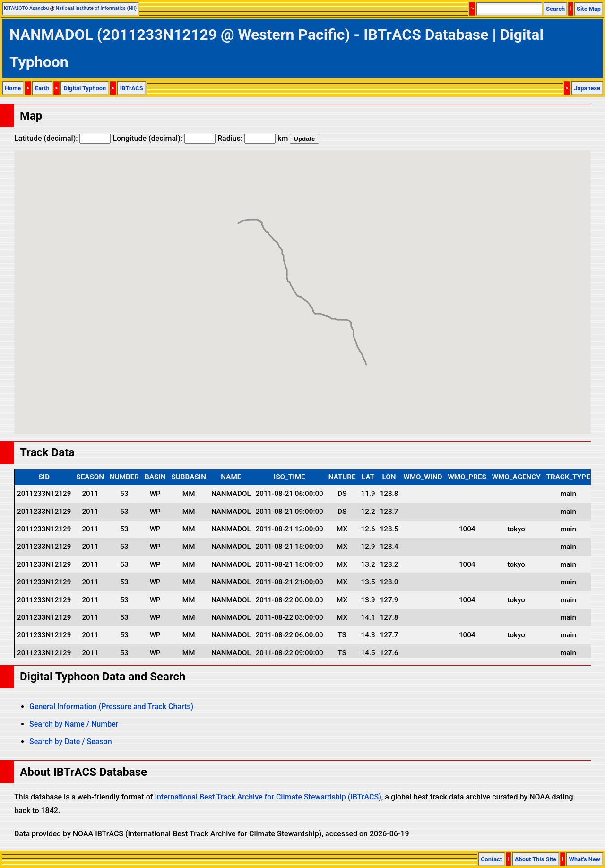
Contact (491, 859)
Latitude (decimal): (62, 138)
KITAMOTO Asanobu (26, 8)
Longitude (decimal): (164, 138)
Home (13, 88)
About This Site (536, 859)
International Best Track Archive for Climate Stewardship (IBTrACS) (268, 797)
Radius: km (253, 138)
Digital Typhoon (85, 88)
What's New (585, 859)
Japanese (587, 88)
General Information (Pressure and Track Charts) (111, 707)
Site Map (589, 9)
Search (555, 9)
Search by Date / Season (71, 742)
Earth (42, 88)
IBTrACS (132, 88)
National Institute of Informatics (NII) (96, 8)
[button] (366, 356)
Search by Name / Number (74, 724)
